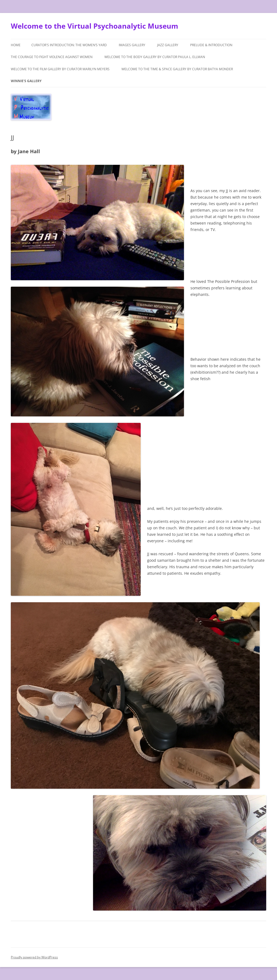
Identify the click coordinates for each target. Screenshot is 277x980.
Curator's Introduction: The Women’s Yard (69, 45)
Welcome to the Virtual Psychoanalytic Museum (95, 26)
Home (16, 45)
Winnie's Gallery (26, 81)
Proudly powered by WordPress (34, 957)
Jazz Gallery (168, 45)
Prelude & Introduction (211, 45)
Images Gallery (132, 45)
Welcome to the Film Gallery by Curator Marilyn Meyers (60, 69)
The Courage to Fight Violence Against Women (52, 57)
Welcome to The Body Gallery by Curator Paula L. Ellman (155, 57)
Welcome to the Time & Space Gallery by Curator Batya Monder (177, 69)
